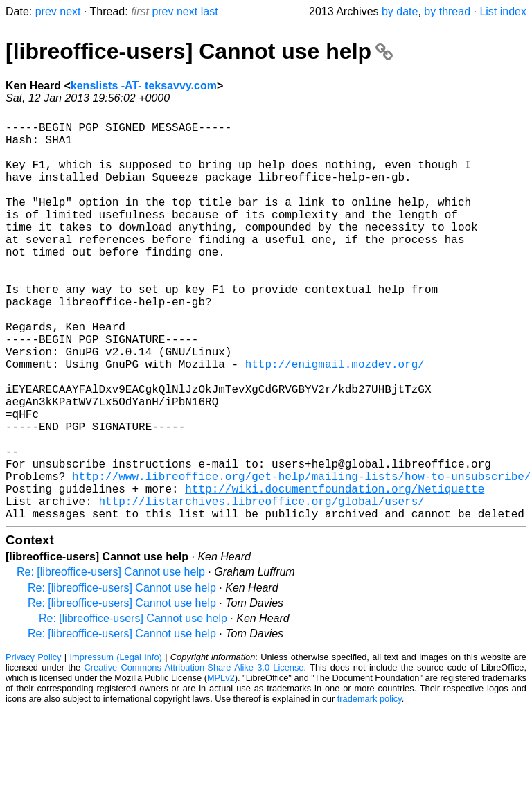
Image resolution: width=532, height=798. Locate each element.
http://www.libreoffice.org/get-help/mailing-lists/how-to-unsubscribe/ (301, 556)
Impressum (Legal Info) (116, 746)
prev (46, 11)
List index (503, 11)
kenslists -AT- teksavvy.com (144, 86)
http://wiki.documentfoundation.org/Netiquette (335, 571)
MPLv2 (221, 766)
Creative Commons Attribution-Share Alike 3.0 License (194, 756)
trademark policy (370, 787)
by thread (447, 11)
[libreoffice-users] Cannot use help (199, 51)
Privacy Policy (33, 746)
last (210, 11)
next (70, 11)
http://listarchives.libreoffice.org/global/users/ (261, 587)
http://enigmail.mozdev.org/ (335, 419)
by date (400, 11)
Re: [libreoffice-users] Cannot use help (111, 660)
